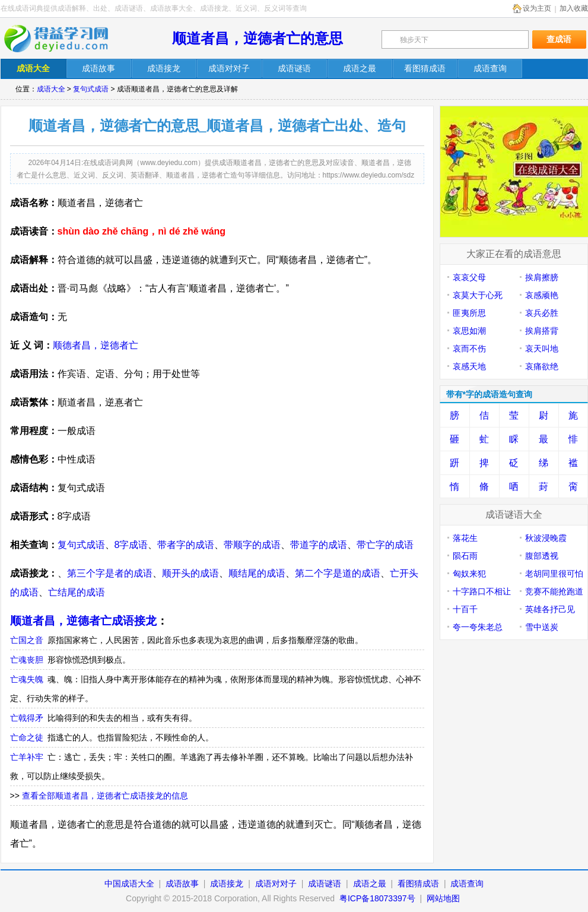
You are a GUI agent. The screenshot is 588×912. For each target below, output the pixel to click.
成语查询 (467, 883)
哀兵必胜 (542, 313)
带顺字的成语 (252, 545)
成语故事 (182, 883)
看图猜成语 (418, 883)
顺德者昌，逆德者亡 (96, 345)
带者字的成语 (186, 545)
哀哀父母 (469, 277)
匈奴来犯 (469, 574)
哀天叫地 (542, 349)
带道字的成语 (319, 545)
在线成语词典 (64, 39)
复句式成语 (91, 89)
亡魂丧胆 (27, 660)
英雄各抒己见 (550, 609)
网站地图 (443, 898)
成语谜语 (325, 883)
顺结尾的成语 (257, 573)
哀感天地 (469, 366)
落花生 (465, 538)
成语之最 (370, 883)
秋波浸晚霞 (546, 538)
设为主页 (537, 8)
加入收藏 (574, 8)
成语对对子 (276, 883)
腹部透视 (542, 556)
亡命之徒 (27, 737)
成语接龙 (227, 883)
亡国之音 (27, 640)
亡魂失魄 (27, 679)
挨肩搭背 (542, 331)
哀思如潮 (469, 331)
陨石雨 (465, 556)
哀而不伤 (469, 349)
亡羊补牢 (27, 757)
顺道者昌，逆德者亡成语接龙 (83, 621)
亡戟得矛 (27, 718)
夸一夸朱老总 (478, 627)
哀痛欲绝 (542, 366)
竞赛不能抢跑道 (554, 591)
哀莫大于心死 (478, 295)
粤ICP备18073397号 (379, 898)
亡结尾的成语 (77, 592)
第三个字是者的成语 (110, 573)
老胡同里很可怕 (554, 574)
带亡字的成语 (385, 545)
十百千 (465, 609)
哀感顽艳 (542, 295)
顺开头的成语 (190, 573)
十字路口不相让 (482, 591)
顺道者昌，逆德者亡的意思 (258, 38)
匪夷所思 (469, 313)
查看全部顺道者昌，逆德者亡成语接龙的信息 (105, 796)
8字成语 (131, 545)
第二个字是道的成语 (338, 573)
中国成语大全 (129, 883)
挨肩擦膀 (542, 277)
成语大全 (51, 89)
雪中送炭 (542, 627)
